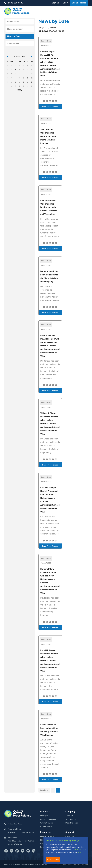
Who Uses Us (71, 819)
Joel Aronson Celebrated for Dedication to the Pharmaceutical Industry (48, 136)
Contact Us (70, 837)
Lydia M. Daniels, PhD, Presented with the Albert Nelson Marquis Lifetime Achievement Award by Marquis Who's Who (50, 346)
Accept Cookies (53, 859)
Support (70, 832)
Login (66, 3)
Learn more (77, 850)
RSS (42, 840)
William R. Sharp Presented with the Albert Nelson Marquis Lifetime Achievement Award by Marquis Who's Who (50, 424)
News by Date (14, 36)
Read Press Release (50, 107)
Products (45, 812)
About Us (69, 816)
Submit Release (79, 3)
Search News (13, 44)
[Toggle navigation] (85, 11)
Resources (46, 832)
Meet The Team (72, 823)
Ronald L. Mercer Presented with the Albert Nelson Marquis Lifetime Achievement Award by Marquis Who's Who (50, 661)
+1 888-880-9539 (14, 3)
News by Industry (15, 29)
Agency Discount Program (51, 819)
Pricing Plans (45, 816)
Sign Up (56, 3)
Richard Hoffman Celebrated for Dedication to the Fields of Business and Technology (49, 207)
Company (70, 812)
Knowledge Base (47, 837)
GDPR (80, 852)
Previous (44, 790)
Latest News (13, 22)
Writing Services (47, 823)
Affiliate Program (47, 826)
